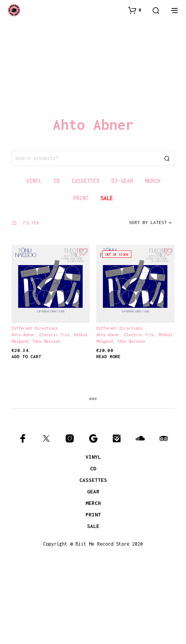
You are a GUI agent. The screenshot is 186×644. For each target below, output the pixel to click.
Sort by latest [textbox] (148, 222)
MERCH (93, 503)
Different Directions (35, 328)
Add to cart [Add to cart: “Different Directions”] (26, 357)
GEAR (93, 491)
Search (167, 158)
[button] (135, 10)
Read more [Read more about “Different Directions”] (110, 354)
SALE (93, 526)
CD (93, 468)
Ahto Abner (23, 335)
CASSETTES (93, 480)
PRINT (93, 515)
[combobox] (152, 225)
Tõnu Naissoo (46, 341)
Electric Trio (54, 335)
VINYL (93, 457)
